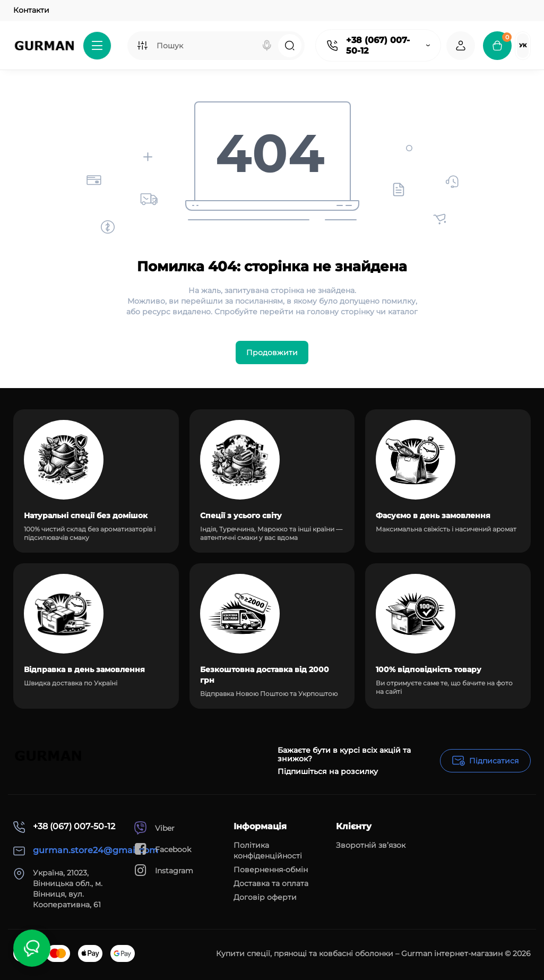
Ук (523, 45)
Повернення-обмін (271, 870)
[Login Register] (461, 46)
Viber (154, 828)
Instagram (163, 870)
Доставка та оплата (271, 883)
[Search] (267, 46)
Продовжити (272, 353)
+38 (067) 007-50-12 (378, 45)
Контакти (31, 10)
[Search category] (142, 46)
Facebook (162, 849)
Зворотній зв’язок (371, 845)
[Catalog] (97, 46)
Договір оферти (265, 897)
